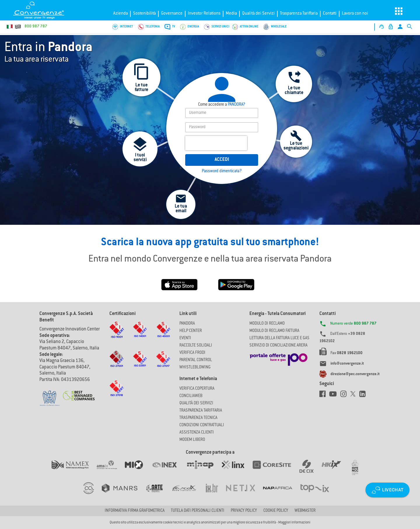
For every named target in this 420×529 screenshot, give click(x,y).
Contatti (330, 14)
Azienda (120, 14)
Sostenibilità (144, 14)
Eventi (185, 338)
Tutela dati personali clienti (198, 511)
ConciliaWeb (191, 396)
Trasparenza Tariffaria (299, 14)
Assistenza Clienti (197, 433)
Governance (172, 14)
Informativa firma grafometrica (135, 511)
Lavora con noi (355, 14)
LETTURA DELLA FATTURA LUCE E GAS (279, 338)
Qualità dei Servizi (258, 14)
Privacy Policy (244, 511)
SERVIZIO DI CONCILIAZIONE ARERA (278, 346)
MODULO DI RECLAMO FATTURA (274, 331)
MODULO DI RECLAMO (267, 324)
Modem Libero (192, 440)
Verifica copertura (197, 389)
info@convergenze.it (347, 364)
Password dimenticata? (222, 171)
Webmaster (305, 511)
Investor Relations (204, 14)
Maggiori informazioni (294, 523)
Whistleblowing (195, 368)
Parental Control (196, 360)
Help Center (191, 331)
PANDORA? (222, 105)
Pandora (187, 324)
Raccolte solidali (196, 346)
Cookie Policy (276, 511)
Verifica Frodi (192, 353)
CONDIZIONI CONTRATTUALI (202, 425)
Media (231, 14)
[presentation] (216, 143)
